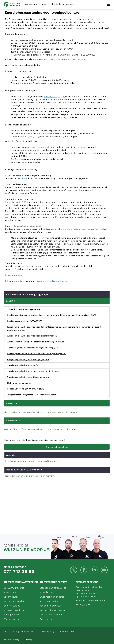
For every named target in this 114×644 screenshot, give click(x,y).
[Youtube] (104, 570)
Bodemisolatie (11, 597)
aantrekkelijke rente (36, 147)
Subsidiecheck (57, 4)
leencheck (22, 178)
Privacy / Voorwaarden (23, 631)
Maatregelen (31, 4)
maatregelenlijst (52, 96)
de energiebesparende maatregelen (81, 229)
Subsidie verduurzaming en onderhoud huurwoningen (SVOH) (36, 342)
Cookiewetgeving (46, 631)
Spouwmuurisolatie (14, 588)
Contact (70, 4)
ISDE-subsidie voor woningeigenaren (24, 309)
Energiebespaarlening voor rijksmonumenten (28, 377)
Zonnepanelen (11, 615)
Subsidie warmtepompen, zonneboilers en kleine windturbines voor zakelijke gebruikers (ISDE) (51, 315)
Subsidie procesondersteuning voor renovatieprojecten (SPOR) (36, 354)
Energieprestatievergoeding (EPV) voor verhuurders (31, 395)
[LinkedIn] (94, 570)
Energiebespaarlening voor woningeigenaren (28, 360)
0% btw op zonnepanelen (19, 383)
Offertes (43, 4)
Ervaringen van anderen (52, 597)
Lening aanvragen (14, 275)
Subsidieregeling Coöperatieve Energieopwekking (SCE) (33, 348)
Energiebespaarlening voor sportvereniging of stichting (33, 371)
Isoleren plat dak (12, 606)
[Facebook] (84, 570)
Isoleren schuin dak (14, 601)
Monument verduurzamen (54, 610)
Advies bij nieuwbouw (51, 606)
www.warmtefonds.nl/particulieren (67, 59)
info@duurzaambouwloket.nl (91, 601)
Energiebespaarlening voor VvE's (22, 365)
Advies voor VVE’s (49, 601)
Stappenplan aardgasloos (53, 588)
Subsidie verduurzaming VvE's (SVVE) (24, 321)
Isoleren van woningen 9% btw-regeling (26, 389)
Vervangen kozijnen (14, 610)
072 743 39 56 (19, 571)
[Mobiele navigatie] (109, 5)
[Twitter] (74, 570)
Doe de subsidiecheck (57, 447)
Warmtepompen (12, 619)
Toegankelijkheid (67, 631)
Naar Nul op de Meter (51, 615)
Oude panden (47, 619)
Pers (6, 631)
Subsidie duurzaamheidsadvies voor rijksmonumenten (32, 336)
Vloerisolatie (10, 592)
